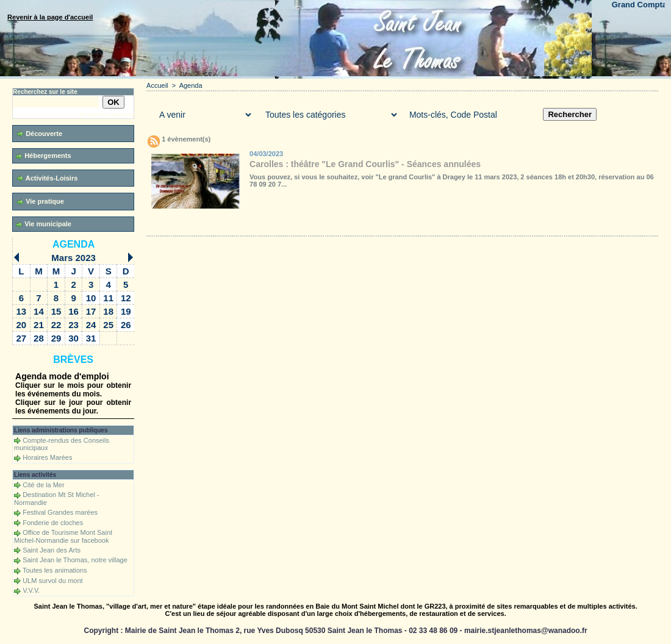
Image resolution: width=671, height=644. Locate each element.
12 (126, 298)
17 (91, 311)
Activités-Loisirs (47, 178)
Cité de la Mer (43, 485)
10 (91, 298)
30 (74, 338)
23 (74, 325)
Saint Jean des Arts (52, 550)
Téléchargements (289, 224)
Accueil (157, 85)
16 (74, 311)
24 (91, 325)
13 (22, 311)
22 (56, 325)
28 (39, 338)
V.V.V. (31, 590)
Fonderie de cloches (53, 523)
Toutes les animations (55, 570)
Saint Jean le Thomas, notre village (75, 560)
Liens (392, 224)
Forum (343, 224)
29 (56, 338)
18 (108, 311)
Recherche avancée (106, 115)
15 (56, 311)
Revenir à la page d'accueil (50, 17)
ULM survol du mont (52, 581)
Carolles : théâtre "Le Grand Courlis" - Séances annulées (365, 164)
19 (126, 311)
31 (91, 338)
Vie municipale (44, 224)
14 (39, 311)
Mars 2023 (74, 258)
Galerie (219, 224)
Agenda (74, 244)
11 (108, 298)
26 (126, 325)
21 (39, 325)
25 (108, 325)
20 (22, 325)
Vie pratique (41, 202)
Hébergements (43, 156)
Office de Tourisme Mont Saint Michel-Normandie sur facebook (63, 536)
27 (22, 338)
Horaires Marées (47, 457)
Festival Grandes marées (60, 512)
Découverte (40, 134)
